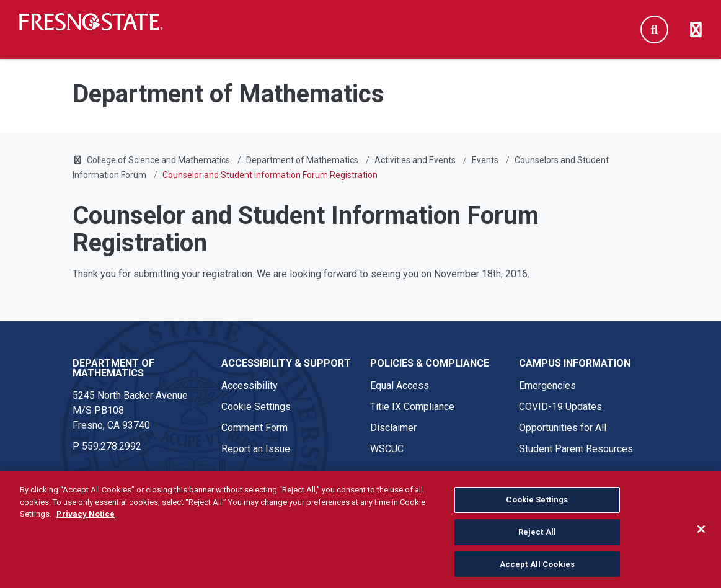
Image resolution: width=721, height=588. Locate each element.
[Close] (701, 535)
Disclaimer (393, 428)
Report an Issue (256, 449)
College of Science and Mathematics (158, 160)
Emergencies (547, 385)
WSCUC (387, 449)
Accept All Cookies (537, 570)
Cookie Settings (256, 407)
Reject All (537, 537)
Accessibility (250, 385)
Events (485, 160)
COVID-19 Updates (560, 407)
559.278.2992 (112, 446)
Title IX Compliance (412, 407)
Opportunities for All (563, 428)
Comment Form (254, 428)
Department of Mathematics (302, 160)
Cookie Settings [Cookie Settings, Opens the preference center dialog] (537, 506)
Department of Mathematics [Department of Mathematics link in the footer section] (113, 368)
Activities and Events (415, 160)
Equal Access (400, 385)
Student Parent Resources (576, 449)
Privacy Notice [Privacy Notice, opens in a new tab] (86, 520)
